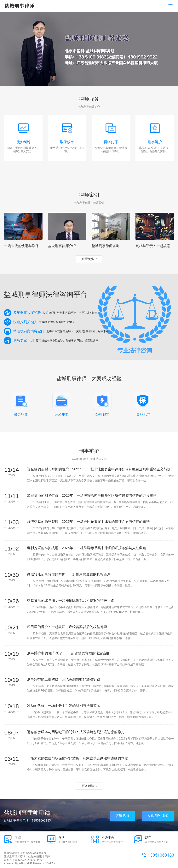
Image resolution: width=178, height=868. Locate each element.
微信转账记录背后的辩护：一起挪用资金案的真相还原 (69, 574)
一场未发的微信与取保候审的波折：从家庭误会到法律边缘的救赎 (78, 758)
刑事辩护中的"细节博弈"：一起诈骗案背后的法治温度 (68, 653)
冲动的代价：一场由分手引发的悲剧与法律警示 (64, 706)
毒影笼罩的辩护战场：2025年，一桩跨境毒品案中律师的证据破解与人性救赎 (87, 548)
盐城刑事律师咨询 (106, 246)
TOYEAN (50, 863)
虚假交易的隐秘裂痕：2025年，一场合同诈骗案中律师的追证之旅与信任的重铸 (88, 522)
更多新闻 (88, 786)
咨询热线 (123, 816)
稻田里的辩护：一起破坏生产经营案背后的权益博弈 (67, 627)
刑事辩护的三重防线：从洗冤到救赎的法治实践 (64, 679)
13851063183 (161, 855)
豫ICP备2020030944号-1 (30, 860)
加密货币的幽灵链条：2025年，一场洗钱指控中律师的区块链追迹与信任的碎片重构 (92, 495)
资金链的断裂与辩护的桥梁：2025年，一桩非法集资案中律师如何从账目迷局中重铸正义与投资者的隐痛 (101, 469)
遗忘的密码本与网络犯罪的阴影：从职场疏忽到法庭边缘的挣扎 (76, 732)
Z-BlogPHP (25, 863)
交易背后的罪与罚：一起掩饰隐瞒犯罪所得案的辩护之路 (71, 600)
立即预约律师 (158, 816)
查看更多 (88, 259)
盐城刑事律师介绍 (62, 246)
